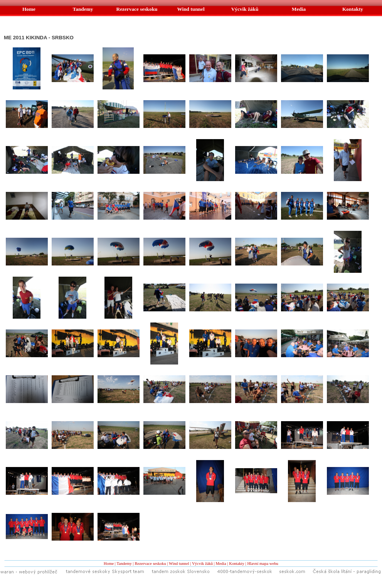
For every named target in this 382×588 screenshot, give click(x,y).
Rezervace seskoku (150, 564)
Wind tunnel (179, 564)
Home (109, 564)
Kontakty (237, 564)
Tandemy (124, 564)
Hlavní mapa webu (263, 564)
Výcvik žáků (202, 564)
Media (221, 564)
